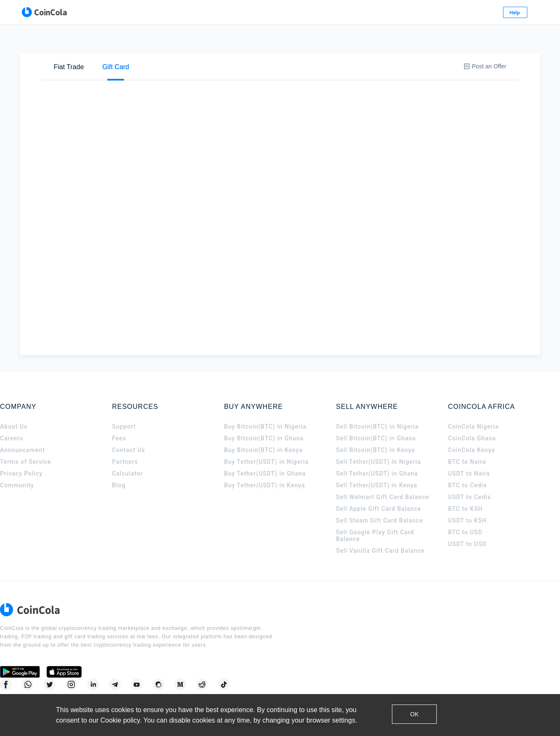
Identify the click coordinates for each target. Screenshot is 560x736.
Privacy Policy (21, 476)
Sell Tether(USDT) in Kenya (377, 488)
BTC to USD (465, 535)
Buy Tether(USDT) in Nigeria (266, 465)
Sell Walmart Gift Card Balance (383, 500)
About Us (14, 429)
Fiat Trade (69, 42)
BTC (147, 70)
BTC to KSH (465, 512)
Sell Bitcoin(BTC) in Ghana (376, 441)
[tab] (69, 42)
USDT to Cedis (469, 500)
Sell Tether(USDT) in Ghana (377, 476)
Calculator (127, 476)
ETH (174, 70)
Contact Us (128, 453)
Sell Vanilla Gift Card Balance (381, 554)
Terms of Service (26, 465)
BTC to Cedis (468, 488)
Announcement (22, 453)
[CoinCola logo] (34, 13)
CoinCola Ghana (472, 441)
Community (17, 488)
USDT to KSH (467, 523)
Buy (71, 70)
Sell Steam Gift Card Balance (380, 523)
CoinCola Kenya (472, 453)
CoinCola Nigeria (473, 429)
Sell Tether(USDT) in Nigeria (379, 465)
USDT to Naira (469, 476)
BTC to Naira (467, 465)
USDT (203, 70)
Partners (125, 465)
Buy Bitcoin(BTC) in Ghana (264, 441)
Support (124, 429)
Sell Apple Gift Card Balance (379, 512)
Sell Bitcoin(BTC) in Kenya (376, 453)
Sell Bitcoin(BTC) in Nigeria (377, 429)
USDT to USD (467, 547)
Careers (12, 441)
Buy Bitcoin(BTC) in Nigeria (265, 429)
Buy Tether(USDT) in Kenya (264, 488)
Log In (467, 12)
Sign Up (507, 12)
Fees (119, 441)
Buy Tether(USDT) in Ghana (265, 476)
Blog (119, 488)
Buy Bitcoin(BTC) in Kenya (263, 453)
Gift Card (116, 42)
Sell (103, 70)
